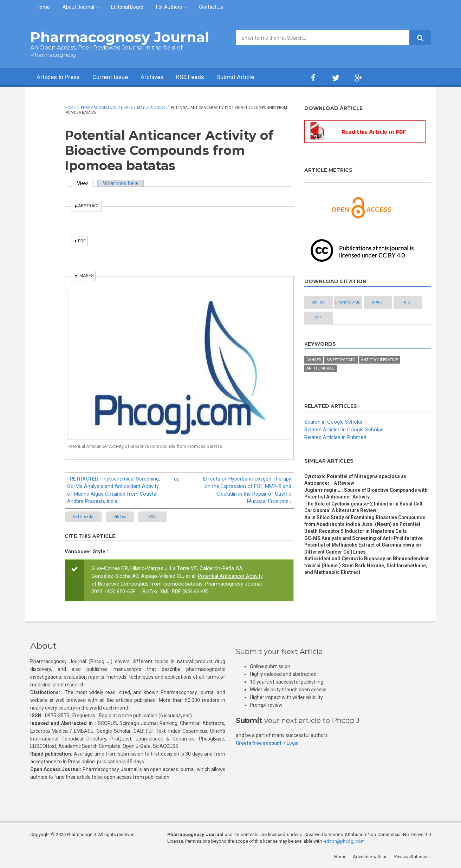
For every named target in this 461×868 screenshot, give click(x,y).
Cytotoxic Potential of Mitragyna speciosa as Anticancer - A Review (357, 480)
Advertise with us (371, 857)
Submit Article (246, 77)
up (177, 479)
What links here (121, 183)
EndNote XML (361, 303)
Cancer (314, 361)
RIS (322, 318)
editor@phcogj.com (344, 842)
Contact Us (211, 7)
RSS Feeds (199, 77)
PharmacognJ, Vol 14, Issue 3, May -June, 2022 (123, 108)
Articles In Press (60, 77)
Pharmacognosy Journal (120, 37)
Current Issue (114, 77)
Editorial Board (127, 7)
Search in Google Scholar (333, 423)
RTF (361, 318)
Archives (158, 77)
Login (293, 743)
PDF (177, 592)
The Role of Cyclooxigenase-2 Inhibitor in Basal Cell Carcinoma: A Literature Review (365, 508)
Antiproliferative (379, 361)
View (86, 183)
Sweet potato (341, 361)
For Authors (169, 7)
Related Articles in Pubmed (335, 438)
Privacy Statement (413, 857)
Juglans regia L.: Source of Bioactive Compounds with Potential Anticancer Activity (367, 494)
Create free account (259, 743)
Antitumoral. (321, 369)
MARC (399, 303)
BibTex (124, 517)
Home (43, 7)
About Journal (78, 7)
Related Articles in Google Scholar (343, 430)
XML (165, 517)
